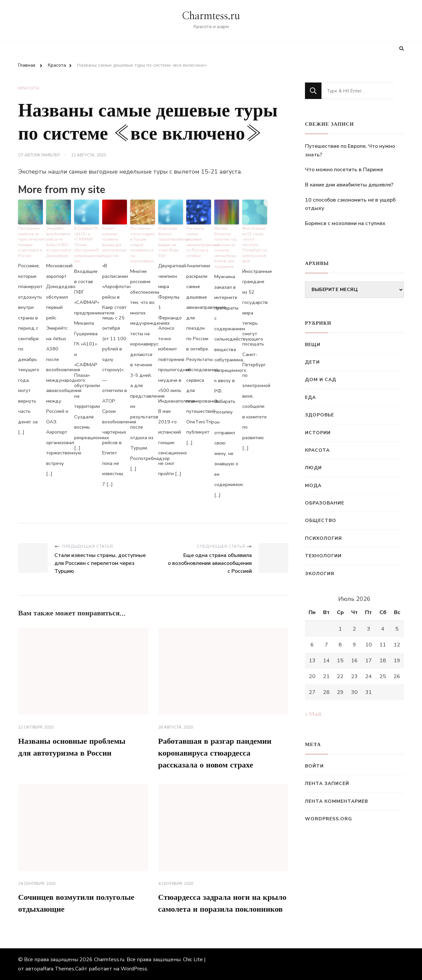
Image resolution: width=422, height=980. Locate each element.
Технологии (323, 556)
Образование (325, 503)
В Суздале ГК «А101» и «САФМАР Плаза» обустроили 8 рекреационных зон (87, 245)
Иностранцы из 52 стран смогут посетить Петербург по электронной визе (255, 245)
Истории (318, 433)
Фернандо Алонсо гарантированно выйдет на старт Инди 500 (171, 242)
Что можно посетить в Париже (344, 170)
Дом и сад (321, 380)
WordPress (134, 969)
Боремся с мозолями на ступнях (345, 223)
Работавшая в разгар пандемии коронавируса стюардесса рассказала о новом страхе (215, 753)
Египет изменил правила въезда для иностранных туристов (114, 242)
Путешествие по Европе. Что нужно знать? (350, 150)
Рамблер (50, 155)
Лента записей (327, 784)
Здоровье (319, 415)
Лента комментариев (336, 801)
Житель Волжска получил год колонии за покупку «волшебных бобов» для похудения (225, 248)
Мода (313, 486)
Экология (320, 574)
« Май (313, 714)
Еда (310, 397)
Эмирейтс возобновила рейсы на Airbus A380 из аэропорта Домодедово (59, 242)
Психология (323, 538)
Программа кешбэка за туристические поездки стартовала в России (30, 242)
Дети (312, 362)
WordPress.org (329, 819)
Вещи (313, 345)
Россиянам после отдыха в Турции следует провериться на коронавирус (142, 245)
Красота (29, 88)
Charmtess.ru (211, 16)
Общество (321, 521)
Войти (314, 766)
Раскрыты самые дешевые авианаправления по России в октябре (199, 242)
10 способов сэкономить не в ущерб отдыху (350, 204)
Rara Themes (59, 969)
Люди (313, 468)
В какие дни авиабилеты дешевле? (349, 185)
